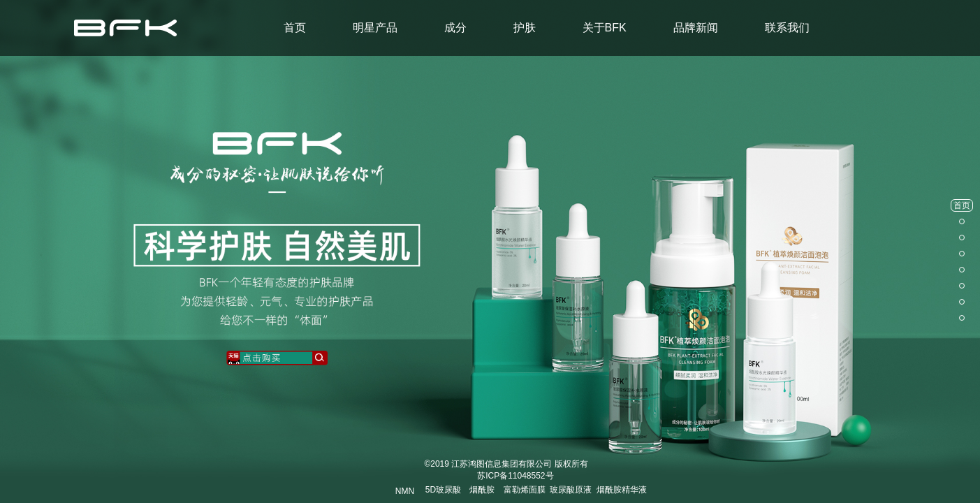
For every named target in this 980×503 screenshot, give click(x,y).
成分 (455, 28)
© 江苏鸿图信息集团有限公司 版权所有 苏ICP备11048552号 (506, 470)
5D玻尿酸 (443, 490)
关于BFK (605, 28)
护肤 (525, 28)
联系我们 (787, 28)
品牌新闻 (696, 28)
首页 (295, 28)
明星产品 (375, 28)
